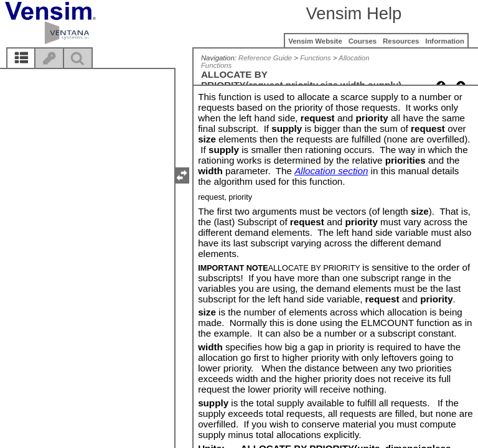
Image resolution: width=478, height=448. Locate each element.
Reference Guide (265, 58)
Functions (315, 58)
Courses (363, 41)
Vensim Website (315, 41)
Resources (401, 41)
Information (445, 41)
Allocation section (331, 171)
